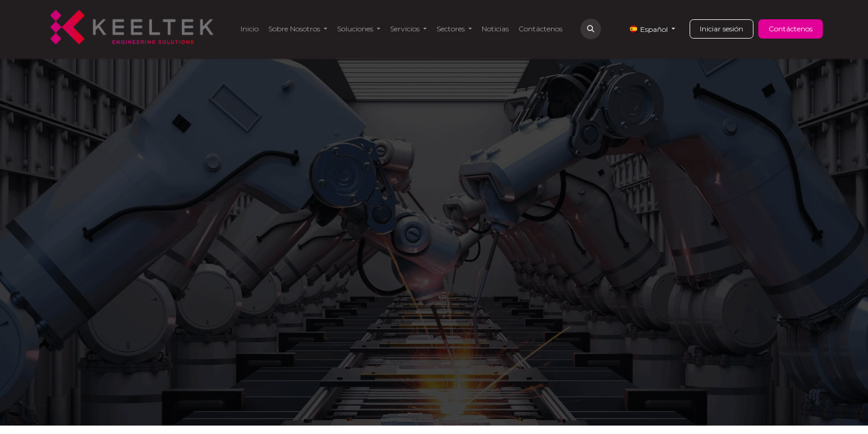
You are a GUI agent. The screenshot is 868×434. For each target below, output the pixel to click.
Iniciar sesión (722, 29)
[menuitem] (250, 29)
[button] (591, 29)
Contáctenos (791, 29)
